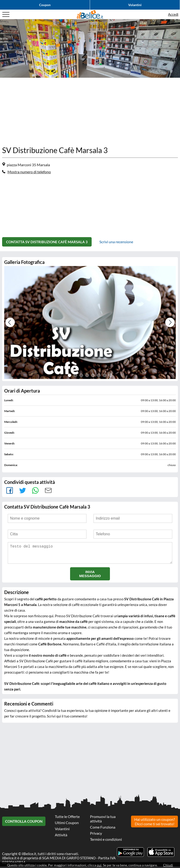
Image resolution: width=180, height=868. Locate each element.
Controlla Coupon (24, 823)
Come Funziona (103, 828)
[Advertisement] (90, 111)
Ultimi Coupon (67, 824)
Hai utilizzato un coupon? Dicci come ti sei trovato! (155, 822)
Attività (61, 836)
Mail (48, 488)
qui (99, 865)
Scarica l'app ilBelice (161, 853)
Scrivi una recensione (116, 241)
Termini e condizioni (106, 841)
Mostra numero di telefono (29, 172)
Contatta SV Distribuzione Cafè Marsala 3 (47, 241)
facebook (9, 488)
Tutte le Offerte (67, 818)
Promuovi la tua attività (103, 820)
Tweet (22, 488)
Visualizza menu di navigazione (6, 14)
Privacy (96, 835)
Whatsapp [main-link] (35, 488)
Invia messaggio (90, 575)
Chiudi (168, 865)
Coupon (45, 5)
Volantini (135, 5)
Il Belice (90, 14)
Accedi (173, 14)
